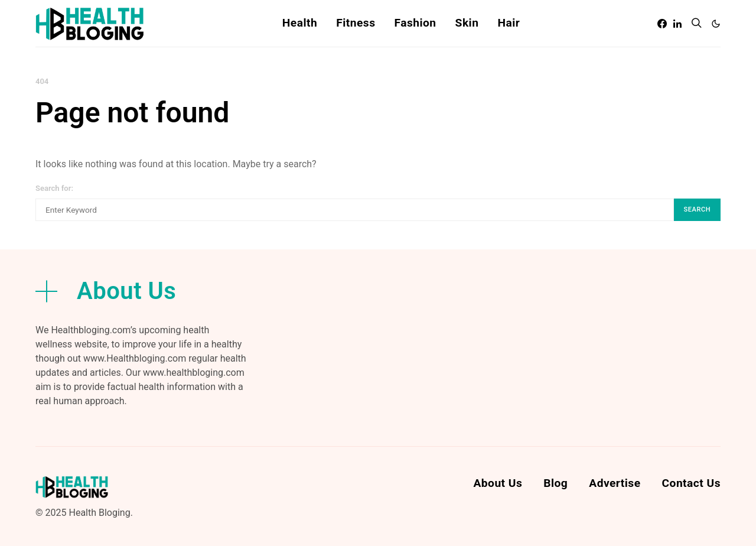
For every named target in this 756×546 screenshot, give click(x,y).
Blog (555, 483)
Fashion (415, 23)
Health (300, 23)
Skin (467, 23)
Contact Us (691, 483)
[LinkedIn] (677, 24)
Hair (509, 23)
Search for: (54, 188)
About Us (498, 483)
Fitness (356, 23)
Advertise (615, 483)
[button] (716, 24)
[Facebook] (662, 24)
